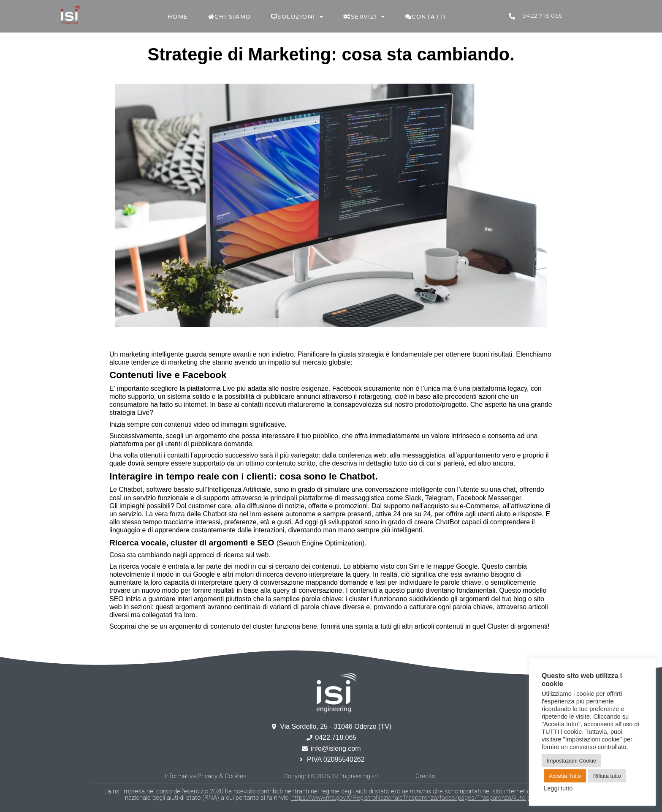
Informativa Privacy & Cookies (206, 776)
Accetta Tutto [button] (565, 776)
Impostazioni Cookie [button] (571, 761)
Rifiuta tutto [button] (607, 776)
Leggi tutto (558, 788)
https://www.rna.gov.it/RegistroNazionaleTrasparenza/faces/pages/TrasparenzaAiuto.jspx (414, 798)
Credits (425, 776)
